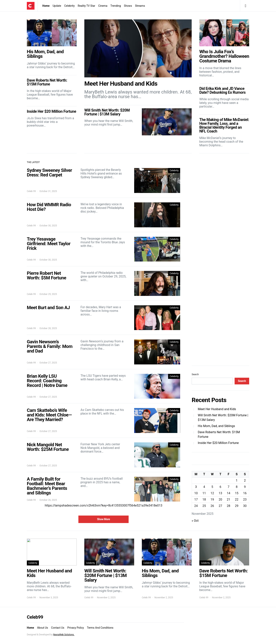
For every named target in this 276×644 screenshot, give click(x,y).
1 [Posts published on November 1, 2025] (237, 481)
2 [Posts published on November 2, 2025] (245, 481)
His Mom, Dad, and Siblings (216, 426)
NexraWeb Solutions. (64, 635)
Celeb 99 (31, 191)
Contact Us (58, 628)
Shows (128, 6)
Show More (103, 519)
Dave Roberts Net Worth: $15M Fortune (219, 434)
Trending (116, 6)
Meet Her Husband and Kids (217, 409)
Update (57, 6)
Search (195, 374)
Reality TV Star (87, 6)
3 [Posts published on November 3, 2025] (196, 487)
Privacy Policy (76, 628)
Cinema (103, 6)
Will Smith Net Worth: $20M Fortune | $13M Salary (223, 418)
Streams (140, 6)
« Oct (195, 521)
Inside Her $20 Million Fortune (218, 443)
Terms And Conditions (100, 628)
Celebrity (69, 6)
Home (46, 6)
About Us (42, 628)
